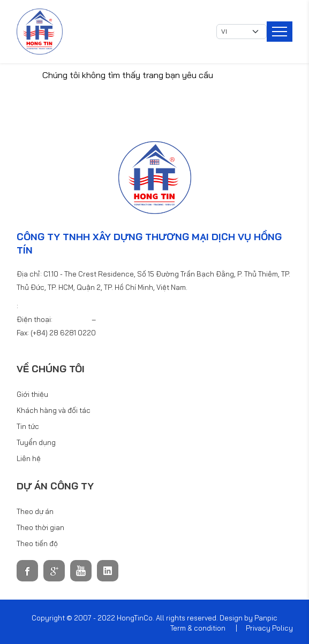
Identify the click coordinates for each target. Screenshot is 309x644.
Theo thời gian (40, 527)
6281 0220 (73, 319)
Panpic (266, 618)
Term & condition (198, 628)
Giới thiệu (32, 394)
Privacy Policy (269, 628)
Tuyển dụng (36, 442)
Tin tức (28, 426)
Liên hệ (29, 458)
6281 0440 (115, 319)
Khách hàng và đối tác (54, 410)
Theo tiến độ (37, 543)
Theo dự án (35, 511)
